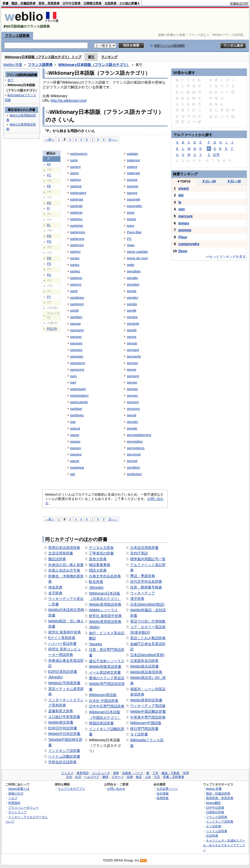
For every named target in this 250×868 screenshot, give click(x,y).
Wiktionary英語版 (103, 695)
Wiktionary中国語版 (146, 723)
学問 (186, 773)
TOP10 (184, 181)
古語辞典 (110, 3)
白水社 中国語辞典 (104, 701)
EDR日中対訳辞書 (63, 728)
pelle (130, 265)
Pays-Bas (134, 232)
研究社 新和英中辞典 (105, 616)
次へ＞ (113, 139)
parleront (77, 245)
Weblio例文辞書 (61, 722)
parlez (75, 265)
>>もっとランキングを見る (226, 257)
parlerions (78, 232)
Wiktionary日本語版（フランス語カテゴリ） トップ (43, 57)
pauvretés (134, 206)
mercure (186, 216)
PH (49, 203)
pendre (132, 317)
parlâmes (77, 298)
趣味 (105, 777)
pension (133, 402)
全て (11, 80)
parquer (76, 337)
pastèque (77, 467)
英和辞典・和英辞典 (220, 798)
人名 (148, 777)
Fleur (183, 237)
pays (130, 226)
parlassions (79, 154)
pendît (132, 330)
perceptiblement (139, 435)
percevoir (134, 454)
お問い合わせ (116, 789)
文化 (69, 777)
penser (132, 382)
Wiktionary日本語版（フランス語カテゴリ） (94, 65)
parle (74, 160)
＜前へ (50, 139)
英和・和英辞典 (49, 3)
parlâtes (76, 317)
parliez (75, 271)
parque (76, 324)
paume (132, 180)
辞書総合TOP (239, 4)
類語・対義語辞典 (24, 3)
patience (133, 160)
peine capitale (137, 252)
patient (132, 167)
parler (75, 173)
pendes (132, 298)
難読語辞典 (57, 559)
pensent (133, 376)
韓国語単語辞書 (101, 723)
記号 (216, 155)
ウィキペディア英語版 (148, 706)
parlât (75, 310)
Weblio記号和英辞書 (64, 683)
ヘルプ (13, 798)
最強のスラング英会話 (107, 678)
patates (132, 154)
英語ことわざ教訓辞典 (148, 638)
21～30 (234, 181)
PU (49, 275)
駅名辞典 (96, 582)
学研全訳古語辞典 (62, 762)
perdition (133, 467)
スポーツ (118, 777)
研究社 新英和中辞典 (65, 632)
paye (131, 212)
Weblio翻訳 (213, 803)
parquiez (77, 356)
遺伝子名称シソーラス (107, 661)
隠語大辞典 (98, 570)
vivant (184, 188)
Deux (183, 251)
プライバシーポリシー (24, 808)
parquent (77, 330)
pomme (185, 230)
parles (75, 258)
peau (131, 245)
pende (132, 291)
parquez (76, 350)
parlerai (76, 186)
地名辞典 (55, 587)
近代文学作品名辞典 (146, 581)
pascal (75, 428)
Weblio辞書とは (19, 789)
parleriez (77, 226)
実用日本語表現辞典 (64, 548)
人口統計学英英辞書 (64, 717)
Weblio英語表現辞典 (146, 672)
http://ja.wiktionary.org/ (69, 100)
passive (76, 454)
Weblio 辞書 (13, 65)
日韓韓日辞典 (93, 3)
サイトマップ (17, 812)
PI (49, 209)
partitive (76, 409)
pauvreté (133, 199)
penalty (132, 278)
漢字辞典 (137, 599)
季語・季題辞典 (143, 576)
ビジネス (67, 773)
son (182, 209)
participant (78, 389)
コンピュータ (101, 773)
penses (132, 389)
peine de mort (137, 258)
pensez (132, 395)
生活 (78, 777)
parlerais (77, 199)
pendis (132, 304)
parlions (76, 278)
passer (75, 441)
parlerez (76, 219)
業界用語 (83, 773)
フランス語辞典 (17, 36)
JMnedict (56, 677)
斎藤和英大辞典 (61, 711)
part (73, 382)
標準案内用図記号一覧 (148, 559)
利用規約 (14, 803)
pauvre (132, 193)
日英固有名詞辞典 (144, 661)
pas (73, 422)
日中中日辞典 (72, 3)
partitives (77, 415)
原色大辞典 (98, 559)
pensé (132, 415)
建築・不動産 (171, 773)
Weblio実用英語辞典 (105, 622)
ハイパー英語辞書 (62, 644)
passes (76, 448)
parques (76, 343)
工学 (155, 773)
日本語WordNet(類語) (147, 604)
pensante (134, 356)
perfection (134, 474)
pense (132, 369)
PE (49, 186)
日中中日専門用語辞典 (107, 706)
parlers (75, 252)
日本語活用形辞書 (144, 548)
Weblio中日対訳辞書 (64, 734)
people (132, 428)
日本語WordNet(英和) (147, 655)
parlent (75, 167)
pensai (132, 343)
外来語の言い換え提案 (66, 565)
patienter (133, 173)
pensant (133, 350)
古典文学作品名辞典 (105, 576)
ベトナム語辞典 (217, 831)
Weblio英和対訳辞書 (146, 700)
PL (49, 225)
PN (49, 236)
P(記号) (52, 329)
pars (74, 376)
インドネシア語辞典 (220, 821)
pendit (132, 310)
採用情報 (163, 798)
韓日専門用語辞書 (144, 729)
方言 (157, 777)
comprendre (189, 244)
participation (79, 395)
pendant (133, 284)
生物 (130, 777)
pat (73, 474)
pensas (132, 363)
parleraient (78, 193)
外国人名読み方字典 (64, 570)
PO (49, 242)
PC (49, 175)
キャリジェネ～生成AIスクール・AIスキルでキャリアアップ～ (224, 845)
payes (131, 219)
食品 (139, 777)
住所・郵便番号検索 (146, 587)
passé (75, 461)
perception (135, 441)
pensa (132, 337)
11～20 (209, 181)
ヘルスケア (92, 777)
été (181, 195)
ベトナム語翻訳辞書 (64, 756)
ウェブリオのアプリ (71, 789)
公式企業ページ (167, 789)
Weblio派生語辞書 (145, 666)
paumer (133, 186)
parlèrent (77, 304)
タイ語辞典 (214, 826)
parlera (76, 180)
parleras (76, 212)
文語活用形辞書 (61, 553)
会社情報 (163, 793)
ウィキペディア (143, 593)
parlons (76, 284)
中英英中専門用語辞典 (148, 717)
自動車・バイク (133, 773)
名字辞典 (55, 593)
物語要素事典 (100, 565)
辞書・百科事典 (174, 777)
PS (49, 264)
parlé (74, 291)
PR (49, 258)
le (180, 202)
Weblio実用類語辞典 (105, 604)
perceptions (136, 448)
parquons (77, 369)
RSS (144, 861)
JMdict (94, 627)
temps (184, 223)
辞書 (6, 3)
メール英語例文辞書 (105, 672)
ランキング (109, 57)
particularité (79, 402)
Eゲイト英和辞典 (62, 638)
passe (75, 435)
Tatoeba (95, 644)
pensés (132, 422)
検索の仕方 (16, 793)
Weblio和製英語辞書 (105, 667)
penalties (134, 271)
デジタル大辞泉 (101, 548)
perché (132, 461)
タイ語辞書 (139, 734)
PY (49, 297)
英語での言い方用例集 (148, 621)
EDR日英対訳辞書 (63, 672)
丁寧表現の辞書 (101, 553)
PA (49, 164)
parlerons (77, 239)
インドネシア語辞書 (64, 751)
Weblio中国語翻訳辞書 (148, 711)
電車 (116, 773)
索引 (91, 57)
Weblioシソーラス (103, 610)
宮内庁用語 (139, 553)
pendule (133, 324)
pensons (133, 409)
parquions (78, 363)
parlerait (76, 206)
